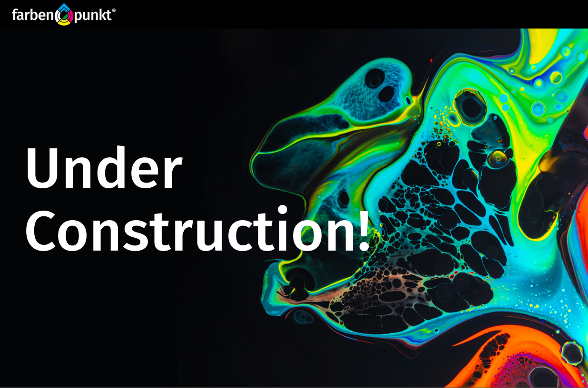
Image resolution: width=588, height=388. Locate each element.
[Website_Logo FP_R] (64, 14)
